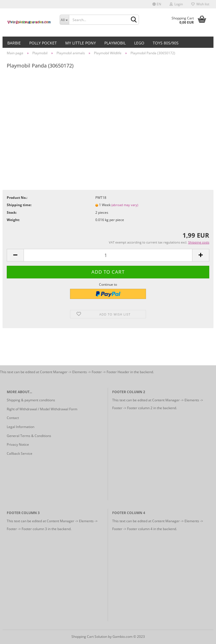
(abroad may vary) (125, 205)
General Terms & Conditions (29, 436)
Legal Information (21, 427)
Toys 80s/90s (166, 43)
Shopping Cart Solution (89, 637)
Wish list (200, 4)
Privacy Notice (18, 444)
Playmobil (115, 43)
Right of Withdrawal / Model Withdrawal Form (42, 409)
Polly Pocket (43, 43)
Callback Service (20, 453)
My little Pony (81, 43)
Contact (13, 418)
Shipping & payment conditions (31, 400)
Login (176, 4)
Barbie (14, 43)
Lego (139, 43)
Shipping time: (19, 205)
